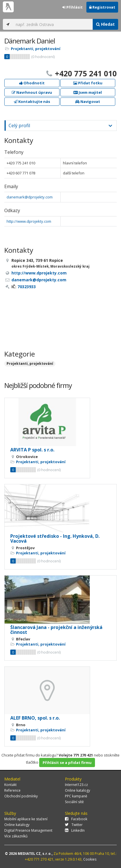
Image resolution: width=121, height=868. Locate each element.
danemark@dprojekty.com (30, 197)
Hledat (105, 24)
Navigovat (88, 101)
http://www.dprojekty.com (29, 221)
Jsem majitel (88, 92)
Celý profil (19, 126)
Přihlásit (73, 7)
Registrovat (102, 7)
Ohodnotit (32, 83)
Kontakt (10, 785)
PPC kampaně (76, 796)
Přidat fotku (88, 83)
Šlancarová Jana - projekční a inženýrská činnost (56, 630)
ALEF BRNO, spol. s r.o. (35, 718)
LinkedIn (75, 830)
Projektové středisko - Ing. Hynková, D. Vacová (55, 539)
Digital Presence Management (28, 830)
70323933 (27, 287)
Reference (12, 790)
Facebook (76, 819)
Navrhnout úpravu (32, 92)
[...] (53, 24)
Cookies (90, 859)
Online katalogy (78, 790)
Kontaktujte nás (32, 101)
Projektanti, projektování (36, 49)
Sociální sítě (74, 802)
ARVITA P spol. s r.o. (32, 450)
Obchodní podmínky (21, 796)
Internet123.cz (76, 785)
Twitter (74, 825)
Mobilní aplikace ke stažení (26, 819)
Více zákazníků (16, 836)
